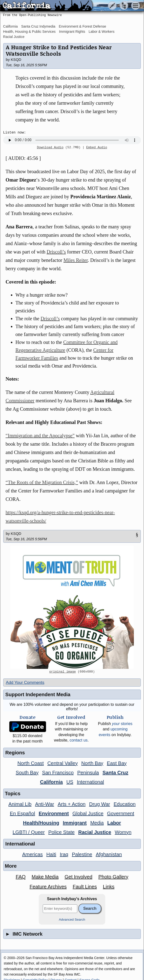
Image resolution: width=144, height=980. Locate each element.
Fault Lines (85, 887)
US (70, 782)
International (90, 782)
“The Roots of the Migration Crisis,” (42, 482)
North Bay (92, 763)
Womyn (123, 832)
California (10, 26)
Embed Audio (97, 148)
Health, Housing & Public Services (29, 32)
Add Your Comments (25, 683)
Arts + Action (72, 804)
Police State (62, 832)
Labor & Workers (102, 32)
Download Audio (50, 148)
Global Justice (88, 813)
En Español (22, 813)
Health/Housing (41, 823)
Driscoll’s (56, 252)
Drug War (100, 804)
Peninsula (88, 773)
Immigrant (75, 823)
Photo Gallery (113, 877)
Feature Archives (48, 887)
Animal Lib (20, 804)
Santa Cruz (115, 773)
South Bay (27, 773)
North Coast (31, 763)
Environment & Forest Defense (82, 26)
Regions (15, 753)
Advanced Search (72, 920)
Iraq (64, 854)
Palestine (82, 854)
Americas (32, 854)
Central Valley (63, 763)
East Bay (117, 763)
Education (125, 804)
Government (121, 813)
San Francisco (58, 773)
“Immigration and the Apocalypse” (40, 436)
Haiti (51, 854)
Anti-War (45, 804)
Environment (54, 813)
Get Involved (78, 877)
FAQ (21, 877)
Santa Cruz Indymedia (38, 26)
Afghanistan (109, 854)
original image (62, 672)
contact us (79, 740)
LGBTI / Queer (29, 832)
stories (122, 724)
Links (109, 887)
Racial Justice (14, 37)
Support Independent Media (38, 694)
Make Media (45, 877)
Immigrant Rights (72, 32)
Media (97, 823)
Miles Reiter (76, 260)
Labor (114, 823)
